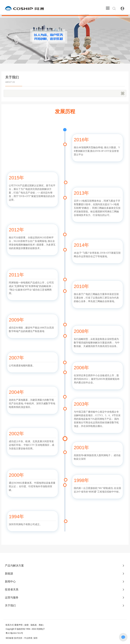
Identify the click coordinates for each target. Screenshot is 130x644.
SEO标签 (9, 638)
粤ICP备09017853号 (14, 633)
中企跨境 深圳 (31, 638)
